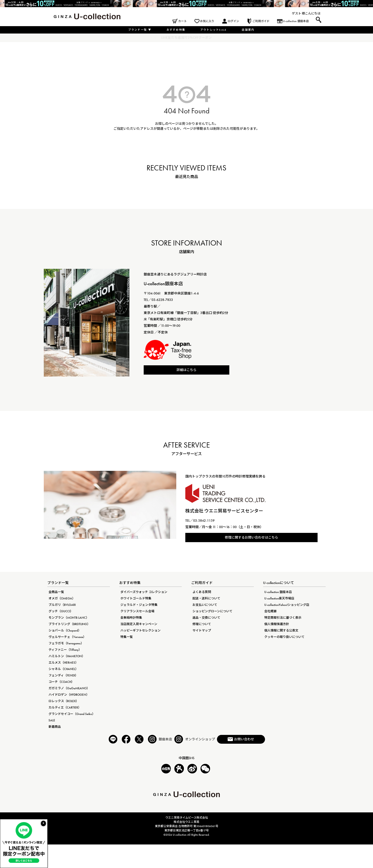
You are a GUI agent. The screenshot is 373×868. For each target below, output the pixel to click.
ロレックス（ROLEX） (64, 701)
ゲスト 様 (298, 13)
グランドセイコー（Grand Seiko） (72, 714)
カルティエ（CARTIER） (65, 707)
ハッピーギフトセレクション (140, 630)
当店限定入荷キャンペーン (139, 624)
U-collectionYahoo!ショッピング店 (287, 605)
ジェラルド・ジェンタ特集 (139, 605)
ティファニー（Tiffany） (65, 650)
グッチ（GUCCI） (61, 611)
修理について (202, 624)
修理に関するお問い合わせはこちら (251, 537)
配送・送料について (206, 598)
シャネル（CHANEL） (63, 669)
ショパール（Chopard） (65, 630)
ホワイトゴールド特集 (136, 598)
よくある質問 (202, 592)
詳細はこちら (186, 370)
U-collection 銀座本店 (296, 21)
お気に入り (207, 21)
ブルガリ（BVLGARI (62, 605)
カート (182, 21)
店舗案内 (248, 30)
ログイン (233, 21)
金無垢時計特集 (131, 618)
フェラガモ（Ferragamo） (66, 643)
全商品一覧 (56, 592)
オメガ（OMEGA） (62, 598)
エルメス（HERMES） (63, 663)
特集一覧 (127, 637)
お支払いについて (205, 605)
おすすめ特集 (176, 30)
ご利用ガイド (261, 21)
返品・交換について (206, 618)
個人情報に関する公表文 (281, 630)
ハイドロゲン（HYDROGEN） (69, 695)
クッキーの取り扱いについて (284, 637)
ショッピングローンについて (212, 611)
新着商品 (55, 727)
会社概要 (270, 611)
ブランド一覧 (140, 30)
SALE (52, 720)
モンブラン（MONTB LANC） (69, 618)
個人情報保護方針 (277, 624)
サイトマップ (202, 630)
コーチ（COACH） (61, 682)
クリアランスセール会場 (137, 611)
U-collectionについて (279, 583)
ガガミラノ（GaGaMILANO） (69, 688)
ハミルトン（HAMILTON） (67, 656)
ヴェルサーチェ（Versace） (67, 637)
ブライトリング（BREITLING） (69, 624)
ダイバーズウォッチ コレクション (144, 592)
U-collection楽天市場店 (279, 598)
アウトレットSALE (213, 30)
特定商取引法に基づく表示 (283, 618)
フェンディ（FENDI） (63, 675)
